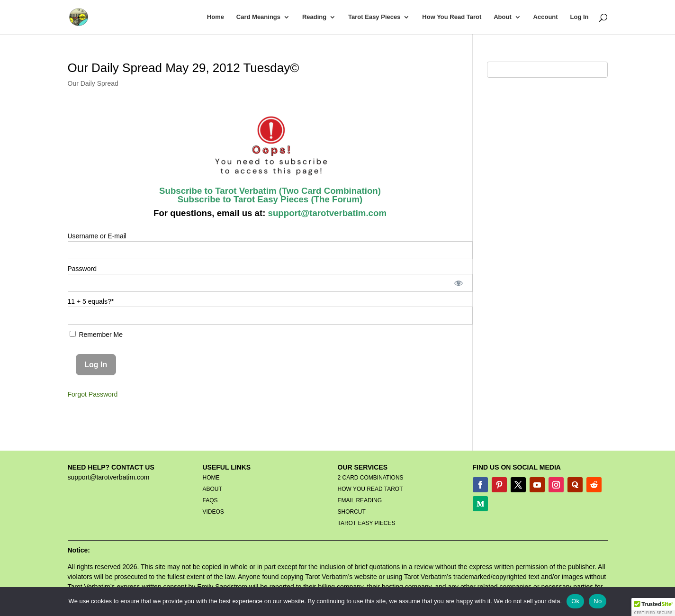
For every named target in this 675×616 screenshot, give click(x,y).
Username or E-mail (97, 236)
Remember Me (96, 335)
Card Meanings (258, 17)
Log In (580, 17)
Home (216, 17)
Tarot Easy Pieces (374, 17)
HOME (211, 478)
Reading (314, 17)
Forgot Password (93, 394)
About (503, 17)
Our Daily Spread (93, 83)
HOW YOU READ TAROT (370, 489)
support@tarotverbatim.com (326, 213)
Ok (575, 601)
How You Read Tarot (452, 17)
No (598, 601)
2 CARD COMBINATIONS (371, 478)
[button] (653, 607)
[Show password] (458, 283)
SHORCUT (352, 512)
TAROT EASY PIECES (367, 523)
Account (546, 17)
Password (82, 269)
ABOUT (212, 489)
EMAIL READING (360, 500)
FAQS (210, 500)
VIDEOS (213, 512)
